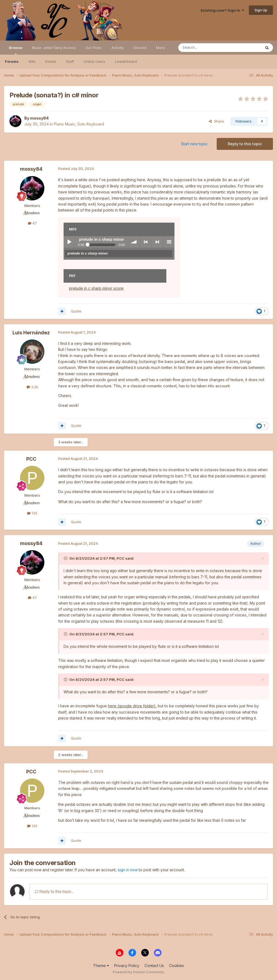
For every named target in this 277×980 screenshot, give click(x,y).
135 (32, 513)
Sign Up (261, 10)
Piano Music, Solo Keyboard (79, 124)
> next (157, 242)
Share (216, 121)
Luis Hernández (31, 333)
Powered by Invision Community (138, 972)
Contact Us (154, 966)
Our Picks (94, 48)
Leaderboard (126, 61)
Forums (12, 61)
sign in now (128, 870)
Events (51, 61)
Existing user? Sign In (222, 10)
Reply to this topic (245, 144)
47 (32, 223)
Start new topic (194, 144)
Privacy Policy (127, 966)
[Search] (206, 48)
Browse (16, 50)
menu (169, 242)
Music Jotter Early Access (54, 48)
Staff (70, 61)
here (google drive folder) (132, 706)
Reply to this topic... (54, 891)
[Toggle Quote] (66, 558)
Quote (76, 311)
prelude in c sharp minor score (96, 288)
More (160, 48)
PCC (31, 459)
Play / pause (69, 242)
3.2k (32, 387)
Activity (118, 48)
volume (134, 242)
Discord (140, 48)
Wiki (32, 61)
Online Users (94, 61)
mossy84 (39, 118)
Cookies (177, 966)
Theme (101, 966)
